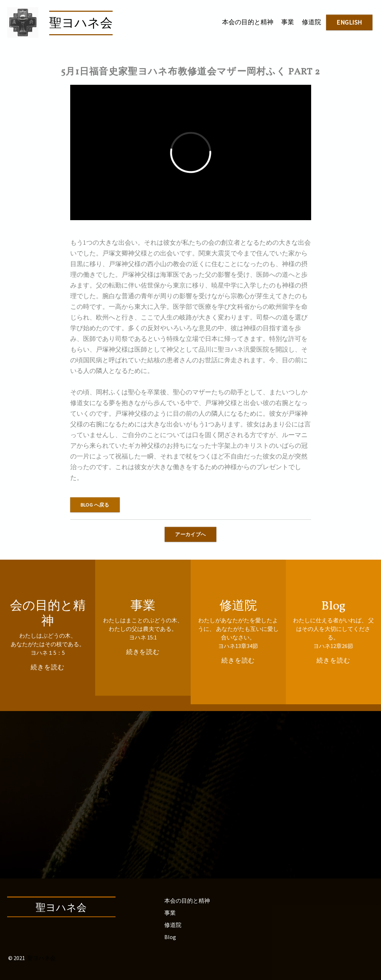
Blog (170, 937)
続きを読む (48, 667)
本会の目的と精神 (248, 22)
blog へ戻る (95, 505)
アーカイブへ (190, 534)
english (349, 22)
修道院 (312, 22)
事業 (288, 22)
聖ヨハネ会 (81, 24)
